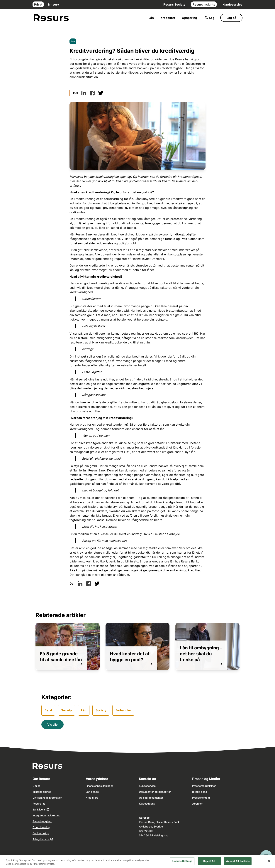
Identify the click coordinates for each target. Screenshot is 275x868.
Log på (231, 18)
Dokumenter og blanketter (155, 792)
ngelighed (45, 792)
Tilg (35, 792)
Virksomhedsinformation (47, 798)
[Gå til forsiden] (51, 18)
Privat (38, 4)
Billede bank (200, 792)
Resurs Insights (204, 4)
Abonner (197, 804)
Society (67, 710)
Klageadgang (147, 804)
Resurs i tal (39, 804)
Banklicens (39, 809)
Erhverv (53, 4)
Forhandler (123, 710)
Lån (151, 18)
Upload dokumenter (151, 798)
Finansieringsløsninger (99, 786)
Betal (48, 710)
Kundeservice (232, 4)
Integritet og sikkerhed (46, 815)
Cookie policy (41, 833)
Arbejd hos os (41, 839)
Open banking (41, 827)
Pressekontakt (201, 798)
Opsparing (189, 18)
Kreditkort (168, 18)
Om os (37, 786)
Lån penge (92, 792)
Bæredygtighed (42, 821)
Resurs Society (174, 4)
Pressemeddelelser (204, 786)
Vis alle (52, 724)
